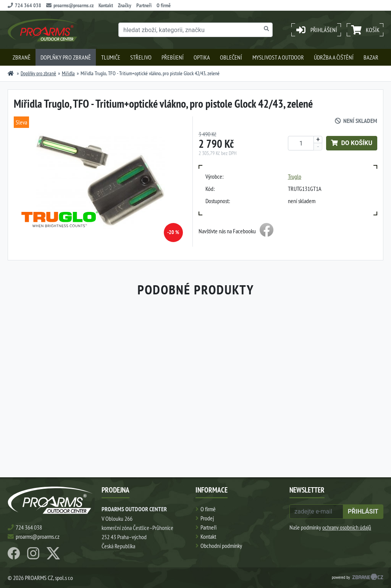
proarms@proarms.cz (70, 5)
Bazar (371, 57)
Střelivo (141, 57)
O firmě (164, 5)
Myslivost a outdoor (278, 57)
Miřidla (68, 73)
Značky (125, 5)
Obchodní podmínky (221, 546)
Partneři (144, 5)
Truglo (295, 176)
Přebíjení (173, 57)
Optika (202, 57)
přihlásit (363, 511)
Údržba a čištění (334, 57)
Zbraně (22, 57)
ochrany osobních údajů (347, 527)
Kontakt (106, 5)
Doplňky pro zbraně (66, 57)
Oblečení (231, 57)
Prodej (207, 518)
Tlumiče (111, 57)
